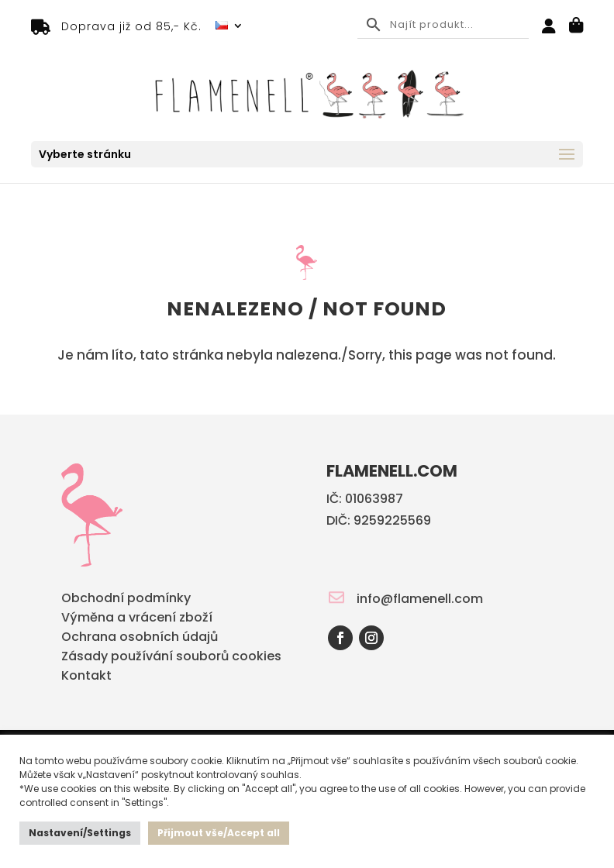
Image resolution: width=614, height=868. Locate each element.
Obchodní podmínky (126, 599)
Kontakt (86, 677)
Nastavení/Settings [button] (80, 833)
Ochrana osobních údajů (140, 638)
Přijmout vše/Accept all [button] (219, 833)
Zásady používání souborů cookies (171, 658)
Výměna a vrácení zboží (137, 619)
